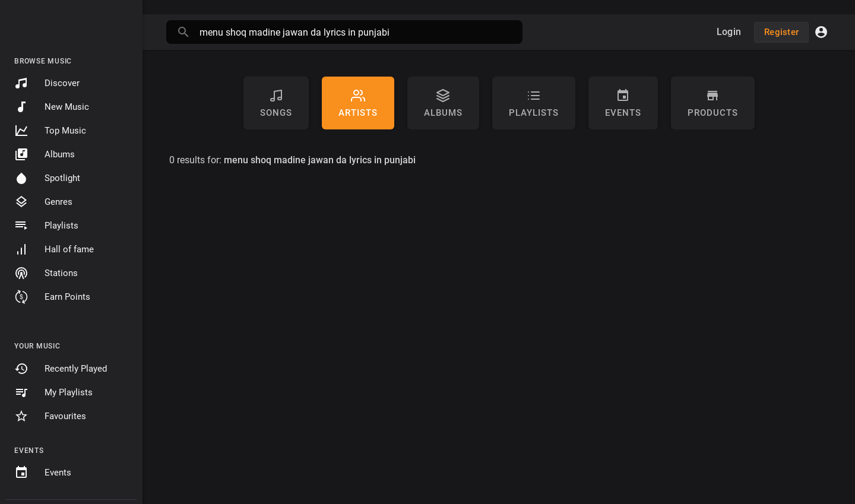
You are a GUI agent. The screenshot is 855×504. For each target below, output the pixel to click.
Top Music (50, 131)
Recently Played (61, 369)
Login (729, 32)
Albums (45, 154)
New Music (52, 107)
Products (713, 103)
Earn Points (52, 297)
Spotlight (47, 178)
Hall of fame (54, 249)
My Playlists (53, 392)
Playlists (46, 226)
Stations (46, 273)
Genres (43, 202)
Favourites (50, 416)
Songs (276, 103)
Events (43, 473)
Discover (47, 83)
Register (781, 32)
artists (358, 103)
